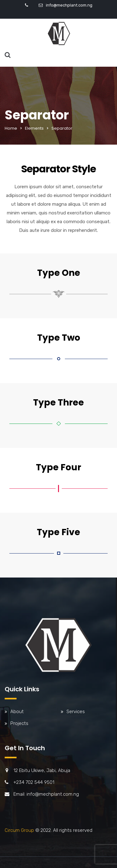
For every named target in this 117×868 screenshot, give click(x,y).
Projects (19, 723)
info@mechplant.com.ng (69, 5)
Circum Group (19, 830)
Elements (34, 128)
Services (76, 712)
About (17, 712)
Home (11, 128)
